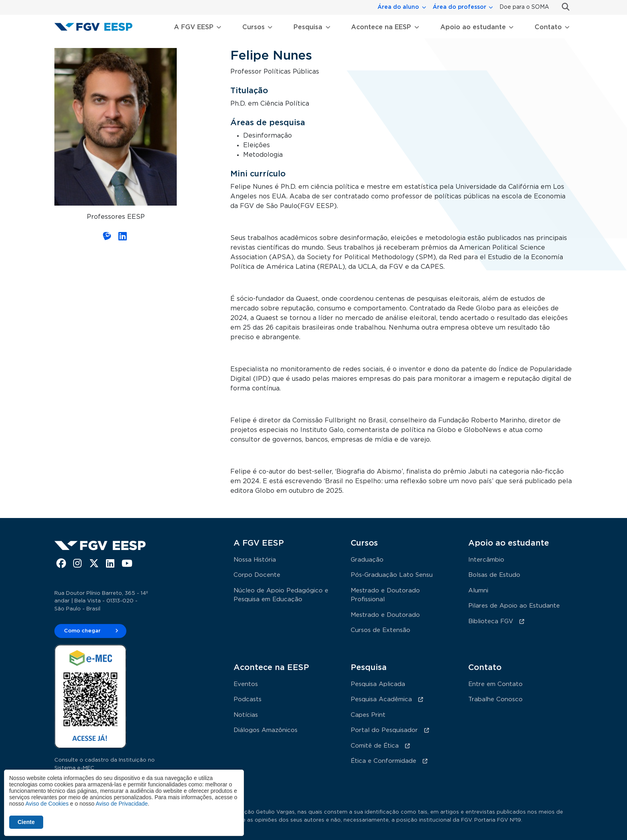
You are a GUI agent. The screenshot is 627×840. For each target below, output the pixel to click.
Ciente (26, 822)
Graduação (367, 560)
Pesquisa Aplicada (378, 684)
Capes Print (368, 715)
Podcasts (248, 699)
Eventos (246, 684)
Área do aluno (398, 7)
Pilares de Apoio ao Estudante (514, 606)
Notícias (246, 715)
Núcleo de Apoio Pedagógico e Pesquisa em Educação (281, 595)
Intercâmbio (486, 560)
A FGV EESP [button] (194, 27)
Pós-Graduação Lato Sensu (392, 575)
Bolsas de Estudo (494, 575)
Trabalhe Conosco (495, 699)
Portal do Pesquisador (384, 730)
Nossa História (255, 560)
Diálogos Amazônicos (266, 730)
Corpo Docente (257, 575)
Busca (562, 7)
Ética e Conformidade (383, 761)
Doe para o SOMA (524, 7)
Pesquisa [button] (308, 27)
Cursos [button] (254, 27)
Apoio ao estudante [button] (473, 27)
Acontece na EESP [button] (381, 27)
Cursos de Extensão (380, 630)
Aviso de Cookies (47, 804)
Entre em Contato (495, 684)
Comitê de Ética (375, 746)
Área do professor (459, 7)
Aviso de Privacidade (122, 804)
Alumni (478, 591)
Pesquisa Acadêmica (381, 699)
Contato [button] (548, 27)
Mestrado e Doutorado (385, 615)
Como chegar (82, 631)
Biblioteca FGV (491, 621)
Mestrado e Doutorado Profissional (385, 595)
